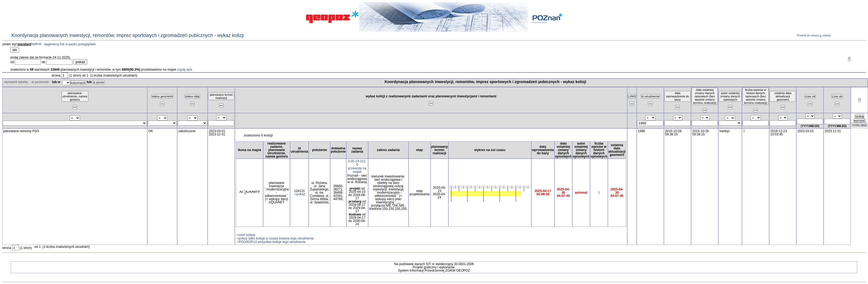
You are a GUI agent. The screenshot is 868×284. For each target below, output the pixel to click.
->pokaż (299, 194)
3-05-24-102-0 (357, 163)
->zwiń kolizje (246, 235)
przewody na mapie (357, 170)
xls (15, 50)
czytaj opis (184, 70)
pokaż (80, 62)
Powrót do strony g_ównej (813, 35)
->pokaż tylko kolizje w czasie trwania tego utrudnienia (275, 238)
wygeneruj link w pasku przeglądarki (70, 44)
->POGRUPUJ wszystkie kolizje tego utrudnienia (271, 242)
